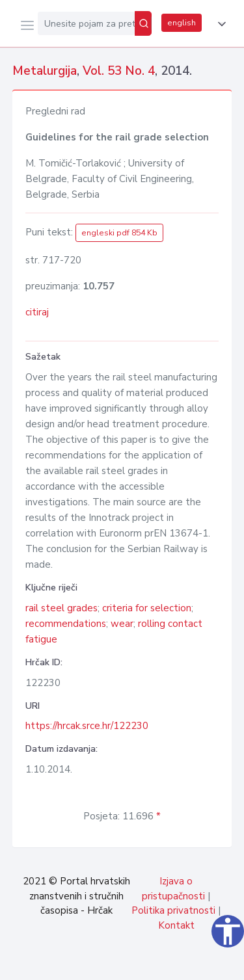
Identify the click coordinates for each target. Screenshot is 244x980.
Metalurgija (45, 71)
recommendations (66, 624)
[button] (219, 24)
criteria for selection (147, 608)
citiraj (37, 312)
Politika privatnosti (173, 910)
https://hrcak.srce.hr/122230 (87, 726)
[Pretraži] (143, 23)
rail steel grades (61, 608)
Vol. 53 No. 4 (119, 71)
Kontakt (176, 925)
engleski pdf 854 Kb (119, 233)
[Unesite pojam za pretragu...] (86, 23)
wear (122, 624)
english (182, 23)
